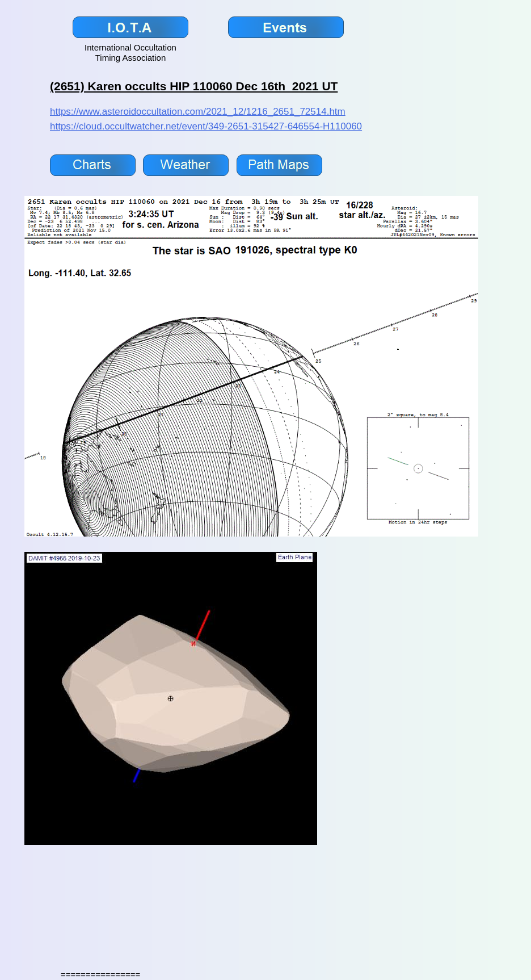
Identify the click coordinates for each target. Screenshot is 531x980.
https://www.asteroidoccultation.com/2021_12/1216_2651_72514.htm (198, 112)
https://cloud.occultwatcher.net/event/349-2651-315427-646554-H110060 (206, 126)
